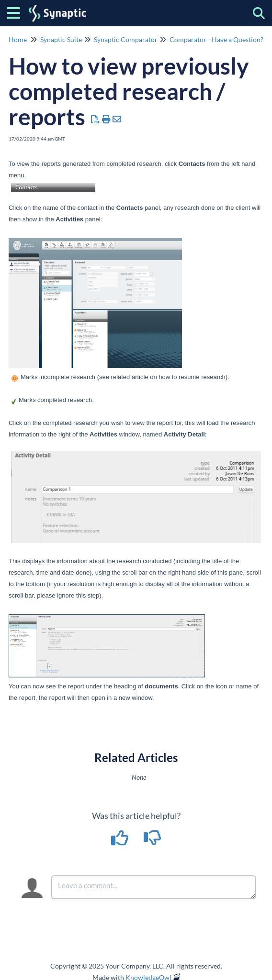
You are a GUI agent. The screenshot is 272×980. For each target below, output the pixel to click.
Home (18, 39)
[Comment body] (154, 887)
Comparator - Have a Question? (216, 39)
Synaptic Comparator (126, 39)
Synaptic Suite (61, 39)
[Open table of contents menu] (17, 11)
